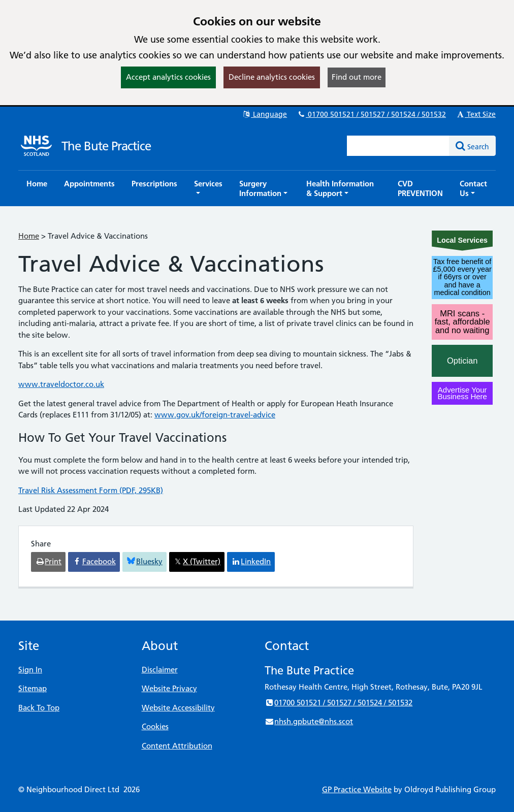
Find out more (357, 77)
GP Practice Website (357, 789)
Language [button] (264, 114)
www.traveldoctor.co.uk (61, 384)
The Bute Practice (106, 146)
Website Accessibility (178, 708)
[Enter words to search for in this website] (398, 146)
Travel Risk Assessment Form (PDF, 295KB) (91, 490)
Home (29, 236)
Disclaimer (160, 670)
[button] (208, 188)
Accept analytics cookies (168, 77)
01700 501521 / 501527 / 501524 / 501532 (371, 114)
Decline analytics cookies (272, 77)
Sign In (30, 670)
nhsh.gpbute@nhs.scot (309, 721)
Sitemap (33, 688)
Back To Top (39, 708)
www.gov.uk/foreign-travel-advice (215, 415)
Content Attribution (177, 746)
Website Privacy (169, 688)
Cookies (155, 726)
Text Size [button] (476, 114)
